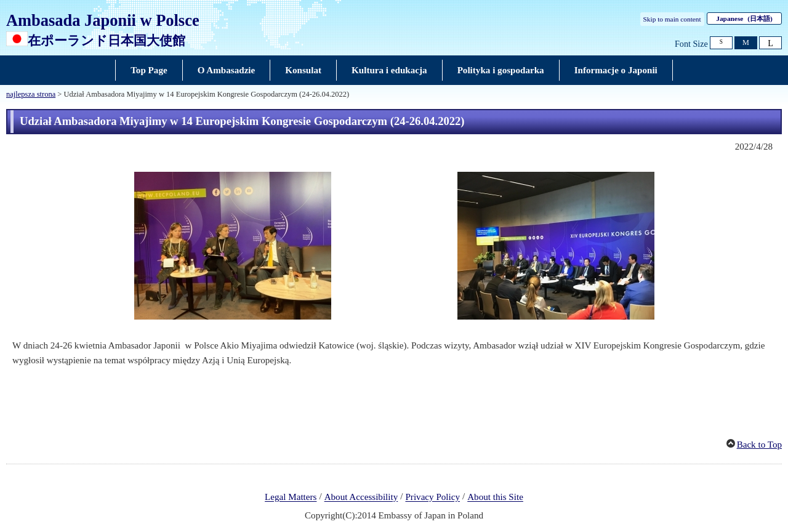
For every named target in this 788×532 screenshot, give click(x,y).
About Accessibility (361, 498)
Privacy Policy (432, 498)
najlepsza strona (31, 94)
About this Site (495, 498)
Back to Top (759, 445)
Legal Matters (291, 498)
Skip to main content (672, 19)
